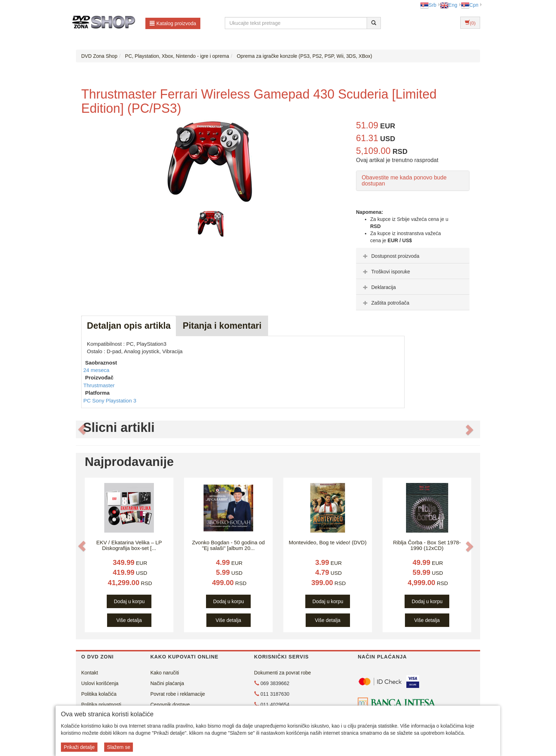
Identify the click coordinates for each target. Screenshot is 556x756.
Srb (428, 5)
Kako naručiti (165, 673)
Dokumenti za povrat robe (283, 673)
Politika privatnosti (101, 705)
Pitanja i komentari (222, 326)
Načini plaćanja (167, 683)
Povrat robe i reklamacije (178, 694)
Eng (449, 5)
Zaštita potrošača (385, 303)
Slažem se (119, 747)
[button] (82, 429)
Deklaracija (379, 287)
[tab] (413, 256)
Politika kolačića (99, 694)
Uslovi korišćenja (100, 683)
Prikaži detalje (79, 747)
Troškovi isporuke (386, 272)
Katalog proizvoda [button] (173, 23)
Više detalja (129, 620)
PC (88, 401)
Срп (470, 5)
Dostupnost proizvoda (390, 256)
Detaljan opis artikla (129, 326)
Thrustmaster (99, 385)
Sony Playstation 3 (114, 401)
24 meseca (96, 370)
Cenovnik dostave (170, 705)
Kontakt (90, 673)
